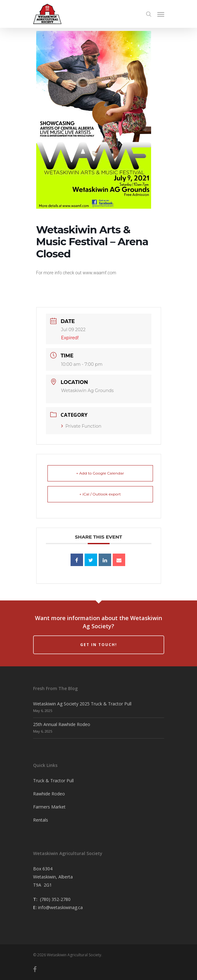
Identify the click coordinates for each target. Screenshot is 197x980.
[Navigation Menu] (161, 14)
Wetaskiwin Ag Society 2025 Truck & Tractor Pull (82, 704)
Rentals (41, 820)
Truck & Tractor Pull (53, 781)
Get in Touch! (99, 645)
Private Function (81, 426)
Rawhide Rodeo (49, 794)
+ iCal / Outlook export (100, 494)
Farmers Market (49, 807)
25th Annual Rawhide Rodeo (62, 724)
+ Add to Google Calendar (100, 473)
